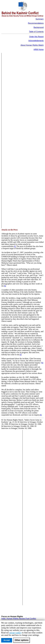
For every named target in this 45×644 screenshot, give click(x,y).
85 (41, 415)
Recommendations (36, 23)
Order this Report (36, 37)
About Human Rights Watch (32, 45)
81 (15, 246)
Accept (7, 640)
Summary (40, 19)
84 (42, 363)
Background (39, 27)
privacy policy (15, 633)
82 (5, 286)
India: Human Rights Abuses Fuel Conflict (19, 619)
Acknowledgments (36, 41)
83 (21, 355)
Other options (22, 640)
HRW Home (39, 49)
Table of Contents (36, 32)
